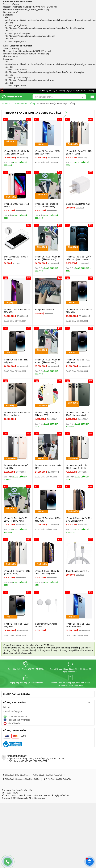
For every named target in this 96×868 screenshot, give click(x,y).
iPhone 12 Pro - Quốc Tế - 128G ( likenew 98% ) (16, 520)
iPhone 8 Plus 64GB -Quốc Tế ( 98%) (17, 467)
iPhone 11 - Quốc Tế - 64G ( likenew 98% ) (48, 414)
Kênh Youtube (14, 723)
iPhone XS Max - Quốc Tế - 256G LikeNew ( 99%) (48, 572)
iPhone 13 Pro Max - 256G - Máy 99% (17, 311)
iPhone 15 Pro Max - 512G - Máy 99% (48, 520)
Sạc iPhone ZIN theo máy (78, 204)
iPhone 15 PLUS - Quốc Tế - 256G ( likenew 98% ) (48, 258)
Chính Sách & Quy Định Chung (17, 775)
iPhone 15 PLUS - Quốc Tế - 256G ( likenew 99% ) (48, 361)
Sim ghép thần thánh (45, 310)
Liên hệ (7, 707)
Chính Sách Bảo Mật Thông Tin (58, 779)
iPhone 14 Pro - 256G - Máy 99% (48, 467)
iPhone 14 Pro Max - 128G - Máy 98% (17, 625)
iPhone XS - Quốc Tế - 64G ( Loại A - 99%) (79, 152)
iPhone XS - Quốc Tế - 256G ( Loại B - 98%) (77, 467)
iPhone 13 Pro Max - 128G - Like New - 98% (79, 625)
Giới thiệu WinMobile (17, 716)
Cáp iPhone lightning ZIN (78, 571)
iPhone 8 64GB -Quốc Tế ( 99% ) (16, 205)
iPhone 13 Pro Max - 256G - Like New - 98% (48, 152)
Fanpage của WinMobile (19, 720)
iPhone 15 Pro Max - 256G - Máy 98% (17, 361)
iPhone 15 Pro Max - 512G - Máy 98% (79, 361)
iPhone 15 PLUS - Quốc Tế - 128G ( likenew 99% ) (17, 152)
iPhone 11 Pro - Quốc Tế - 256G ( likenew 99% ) (78, 414)
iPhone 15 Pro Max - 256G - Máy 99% (79, 311)
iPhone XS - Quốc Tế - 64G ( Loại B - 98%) (17, 572)
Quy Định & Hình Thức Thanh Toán (49, 775)
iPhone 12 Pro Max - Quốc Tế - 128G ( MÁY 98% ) (78, 258)
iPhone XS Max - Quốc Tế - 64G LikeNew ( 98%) (79, 520)
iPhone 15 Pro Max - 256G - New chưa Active (17, 414)
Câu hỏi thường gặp (12, 711)
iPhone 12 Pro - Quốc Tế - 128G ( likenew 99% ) (47, 205)
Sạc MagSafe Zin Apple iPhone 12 (46, 625)
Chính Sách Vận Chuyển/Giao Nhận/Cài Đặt (22, 779)
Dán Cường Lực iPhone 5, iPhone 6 (16, 258)
